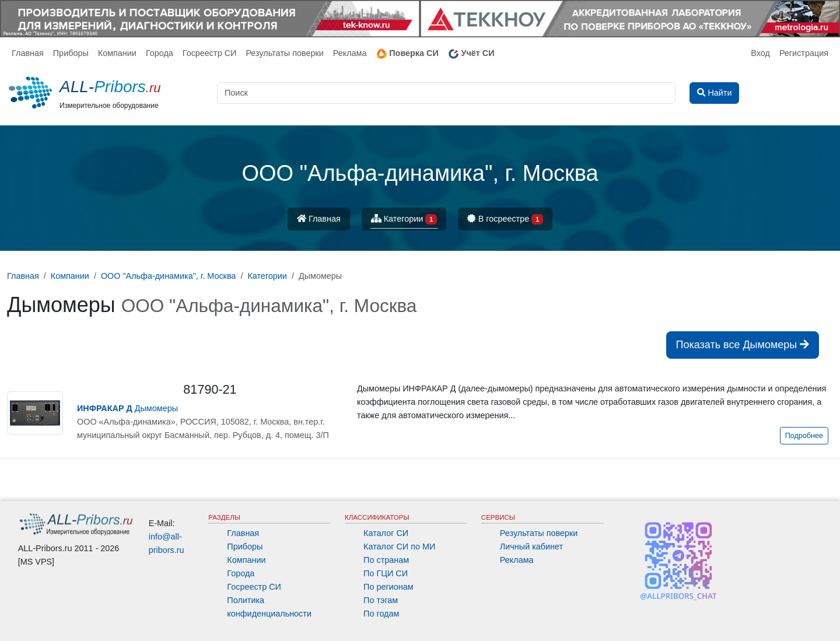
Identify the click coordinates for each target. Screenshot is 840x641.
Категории (404, 220)
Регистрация (804, 53)
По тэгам (381, 600)
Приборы (71, 53)
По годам (381, 614)
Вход (760, 53)
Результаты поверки (284, 53)
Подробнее (804, 436)
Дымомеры (127, 408)
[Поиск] (446, 93)
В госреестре (505, 220)
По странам (386, 560)
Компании (117, 53)
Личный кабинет (531, 547)
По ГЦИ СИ (386, 573)
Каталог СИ (386, 533)
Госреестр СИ (210, 53)
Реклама (350, 53)
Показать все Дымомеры (743, 345)
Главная (28, 53)
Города (160, 53)
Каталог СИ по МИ (399, 547)
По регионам (388, 587)
